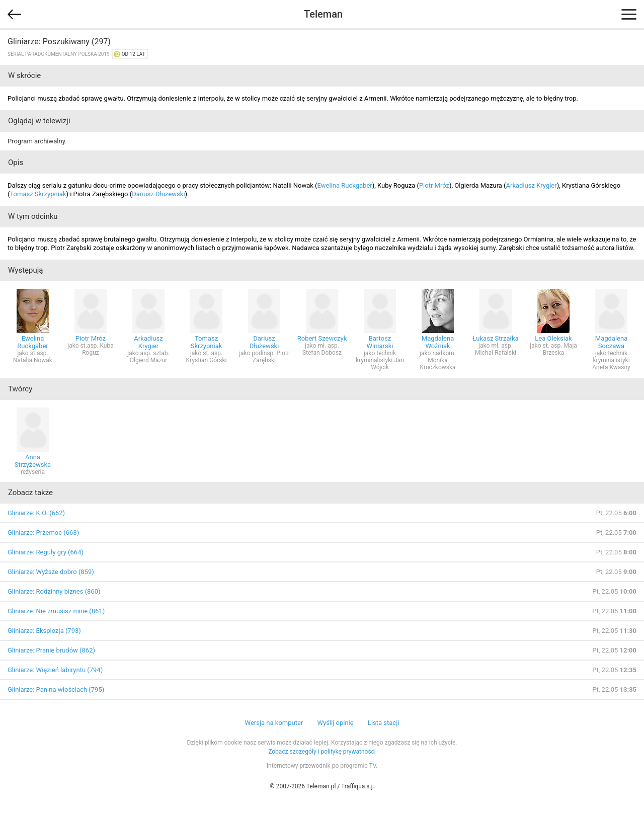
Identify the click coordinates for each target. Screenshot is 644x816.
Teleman (323, 14)
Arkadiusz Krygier (532, 185)
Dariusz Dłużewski (158, 194)
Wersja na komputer (274, 723)
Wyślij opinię (335, 723)
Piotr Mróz (434, 185)
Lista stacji (384, 723)
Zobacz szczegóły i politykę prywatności (322, 752)
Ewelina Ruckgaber (345, 185)
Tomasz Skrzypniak (38, 194)
